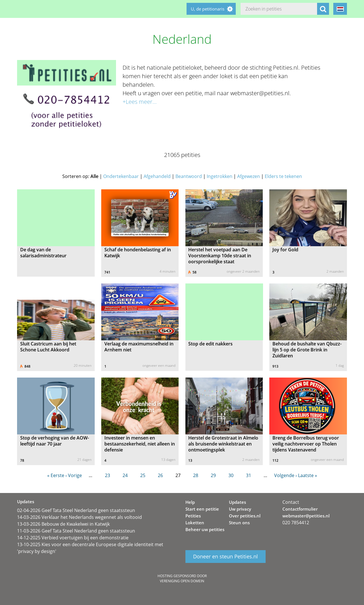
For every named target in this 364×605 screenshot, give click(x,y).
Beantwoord (189, 176)
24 (125, 475)
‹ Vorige (74, 475)
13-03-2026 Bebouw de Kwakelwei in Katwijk (63, 524)
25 (143, 475)
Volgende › (286, 475)
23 (107, 475)
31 (249, 475)
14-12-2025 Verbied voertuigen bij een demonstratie (73, 538)
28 (196, 475)
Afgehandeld (157, 176)
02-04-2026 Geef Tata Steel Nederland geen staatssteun (76, 510)
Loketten (195, 523)
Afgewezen (249, 176)
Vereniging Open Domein (182, 581)
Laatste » (308, 475)
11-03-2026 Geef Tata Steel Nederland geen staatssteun (76, 531)
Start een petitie (202, 509)
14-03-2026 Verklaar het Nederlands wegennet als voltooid (79, 517)
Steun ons (239, 523)
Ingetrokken (220, 176)
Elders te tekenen (283, 176)
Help (190, 502)
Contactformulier (300, 509)
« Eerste (56, 475)
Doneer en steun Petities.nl (226, 557)
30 (231, 475)
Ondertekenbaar (121, 176)
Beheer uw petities (205, 529)
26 (160, 475)
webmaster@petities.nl (306, 516)
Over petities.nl (245, 516)
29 (213, 475)
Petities (193, 516)
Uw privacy (240, 509)
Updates (237, 502)
